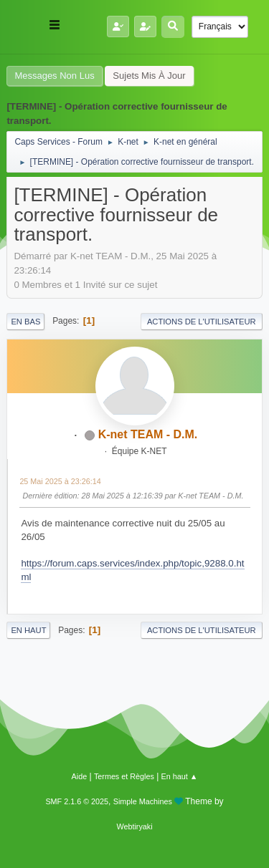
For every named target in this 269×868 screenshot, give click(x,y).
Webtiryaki (134, 826)
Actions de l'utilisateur (202, 322)
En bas (25, 322)
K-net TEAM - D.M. (148, 434)
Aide (80, 776)
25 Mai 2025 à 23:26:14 (60, 481)
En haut (28, 630)
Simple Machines (143, 801)
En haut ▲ (180, 776)
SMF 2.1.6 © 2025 (77, 801)
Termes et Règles (124, 776)
